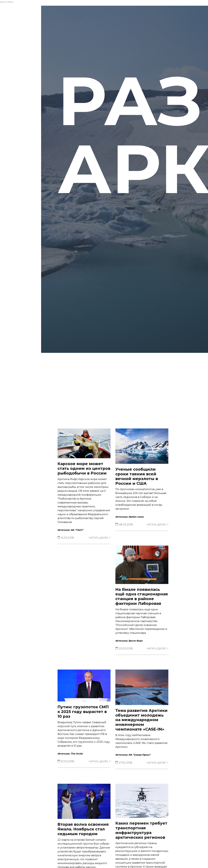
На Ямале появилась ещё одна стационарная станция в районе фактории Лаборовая (144, 606)
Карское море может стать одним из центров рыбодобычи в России (86, 479)
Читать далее (103, 551)
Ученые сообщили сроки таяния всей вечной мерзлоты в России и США (140, 485)
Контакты (13, 54)
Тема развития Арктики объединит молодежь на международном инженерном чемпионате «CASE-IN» (143, 733)
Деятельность (23, 46)
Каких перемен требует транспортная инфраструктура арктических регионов (144, 845)
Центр (23, 37)
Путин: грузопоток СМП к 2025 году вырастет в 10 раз (88, 723)
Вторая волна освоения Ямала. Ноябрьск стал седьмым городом (88, 844)
